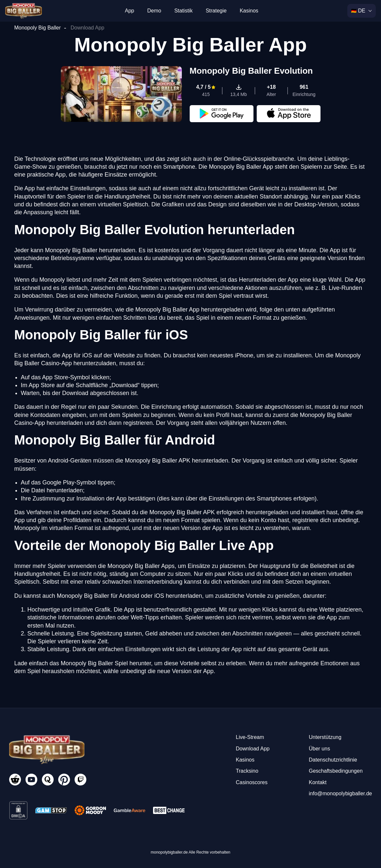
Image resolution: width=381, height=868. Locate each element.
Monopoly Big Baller (38, 28)
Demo (154, 11)
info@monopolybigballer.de (340, 793)
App (130, 11)
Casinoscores (252, 782)
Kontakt (318, 782)
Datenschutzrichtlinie (333, 760)
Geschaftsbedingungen (336, 771)
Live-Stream (250, 737)
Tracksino (247, 771)
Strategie (216, 11)
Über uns (319, 749)
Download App (253, 749)
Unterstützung (325, 737)
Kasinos (249, 11)
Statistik (183, 11)
